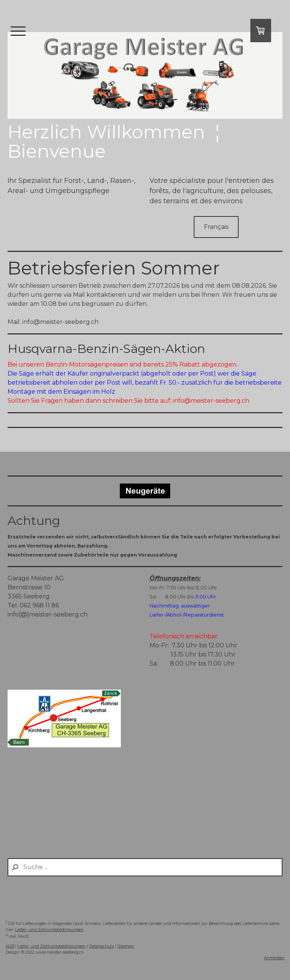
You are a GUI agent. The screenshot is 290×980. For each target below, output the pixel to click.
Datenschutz (102, 946)
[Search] (145, 867)
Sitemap (126, 946)
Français (216, 227)
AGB (10, 946)
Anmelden (274, 958)
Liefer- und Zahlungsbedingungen (49, 930)
